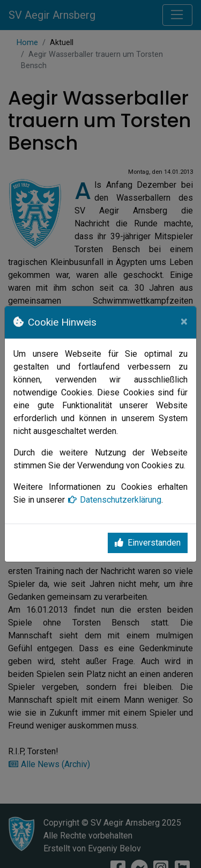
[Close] (184, 321)
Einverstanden (148, 543)
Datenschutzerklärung (114, 500)
